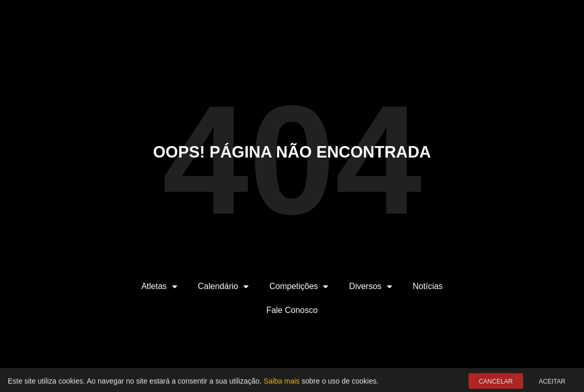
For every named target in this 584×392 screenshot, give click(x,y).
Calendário (223, 286)
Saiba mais (282, 382)
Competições (299, 286)
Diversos (370, 286)
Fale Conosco (292, 310)
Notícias (428, 286)
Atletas (159, 286)
